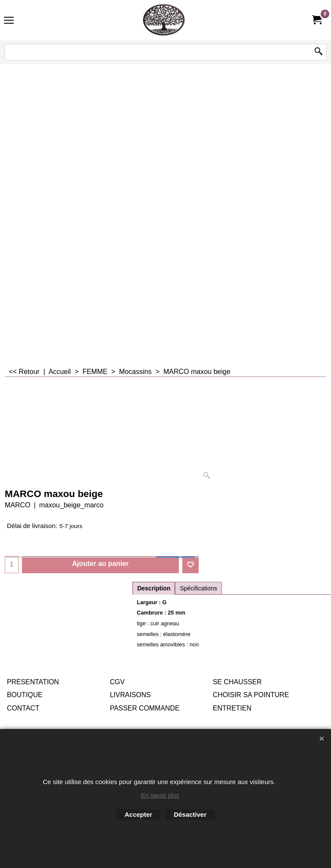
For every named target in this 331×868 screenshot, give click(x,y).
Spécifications (198, 588)
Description (154, 588)
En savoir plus (160, 795)
